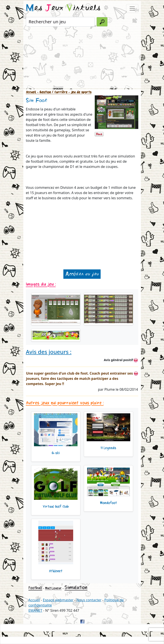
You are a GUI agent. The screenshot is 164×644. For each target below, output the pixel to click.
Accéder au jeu (82, 274)
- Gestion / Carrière (52, 92)
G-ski (56, 453)
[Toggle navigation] (132, 8)
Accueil (31, 92)
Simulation (76, 587)
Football (35, 588)
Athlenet (56, 571)
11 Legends (108, 448)
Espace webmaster (58, 600)
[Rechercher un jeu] (60, 22)
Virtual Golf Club (56, 507)
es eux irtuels (63, 8)
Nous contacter (89, 600)
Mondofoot (108, 503)
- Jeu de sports (79, 92)
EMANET (36, 610)
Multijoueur (53, 588)
